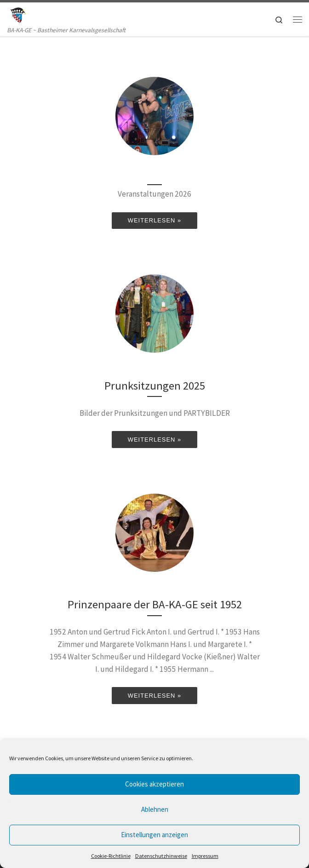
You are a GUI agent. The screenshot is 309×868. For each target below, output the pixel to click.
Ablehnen (155, 809)
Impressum (205, 856)
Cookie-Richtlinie (111, 856)
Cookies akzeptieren (154, 784)
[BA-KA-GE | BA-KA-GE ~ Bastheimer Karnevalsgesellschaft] (17, 14)
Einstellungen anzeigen (154, 835)
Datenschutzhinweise (161, 856)
